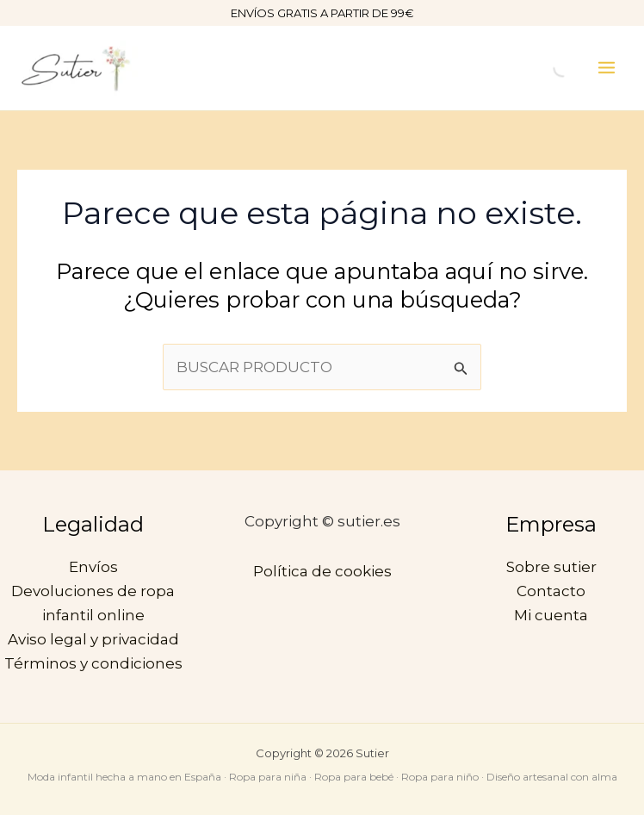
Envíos (93, 567)
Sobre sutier (551, 567)
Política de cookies (322, 571)
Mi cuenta (551, 615)
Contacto (551, 591)
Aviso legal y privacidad (93, 639)
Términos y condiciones (93, 663)
